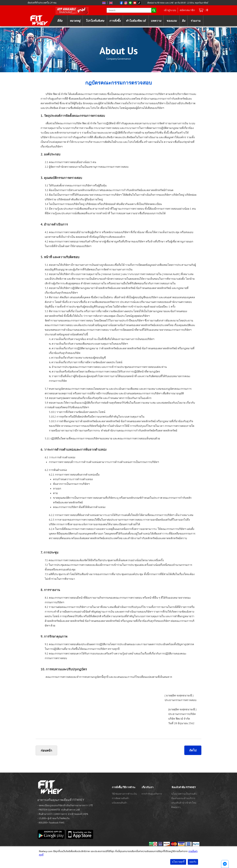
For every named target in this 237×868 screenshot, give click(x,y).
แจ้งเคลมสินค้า (119, 803)
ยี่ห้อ (60, 21)
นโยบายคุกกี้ (178, 862)
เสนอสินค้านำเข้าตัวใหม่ (184, 803)
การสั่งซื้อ (115, 21)
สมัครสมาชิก (187, 10)
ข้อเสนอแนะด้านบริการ (183, 798)
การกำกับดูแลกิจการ (152, 794)
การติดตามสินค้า (120, 798)
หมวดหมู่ (75, 21)
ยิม (184, 21)
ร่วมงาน (195, 21)
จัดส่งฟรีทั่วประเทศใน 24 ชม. (42, 3)
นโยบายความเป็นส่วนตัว (184, 794)
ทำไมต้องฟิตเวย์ (136, 21)
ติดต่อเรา (176, 807)
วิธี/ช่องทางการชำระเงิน (124, 794)
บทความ (156, 21)
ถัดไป (193, 750)
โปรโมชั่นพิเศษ (95, 21)
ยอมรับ (193, 862)
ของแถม (172, 21)
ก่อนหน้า (46, 750)
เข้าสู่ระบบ (170, 10)
